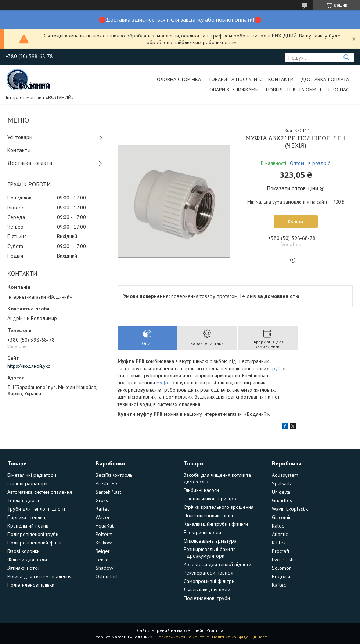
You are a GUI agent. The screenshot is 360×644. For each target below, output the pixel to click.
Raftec (102, 509)
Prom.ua (215, 630)
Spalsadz (282, 483)
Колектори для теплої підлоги (217, 564)
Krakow (104, 543)
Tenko (102, 560)
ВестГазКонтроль (114, 475)
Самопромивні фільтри (209, 581)
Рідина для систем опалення (39, 576)
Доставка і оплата (325, 79)
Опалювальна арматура (210, 541)
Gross (102, 500)
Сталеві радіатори (28, 483)
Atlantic (280, 534)
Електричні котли (202, 532)
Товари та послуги (233, 79)
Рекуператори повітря (208, 573)
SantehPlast (108, 492)
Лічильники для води (207, 590)
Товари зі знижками (233, 90)
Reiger (103, 551)
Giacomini (282, 517)
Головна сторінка (178, 79)
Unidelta (281, 492)
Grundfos (282, 500)
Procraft (281, 551)
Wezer (103, 517)
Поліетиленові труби (207, 598)
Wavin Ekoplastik (290, 509)
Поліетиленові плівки (31, 585)
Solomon (282, 568)
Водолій (281, 576)
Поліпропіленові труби (33, 534)
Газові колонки (24, 551)
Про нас (339, 90)
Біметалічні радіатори (32, 475)
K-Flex (279, 543)
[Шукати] (346, 57)
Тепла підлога (23, 500)
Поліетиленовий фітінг (209, 515)
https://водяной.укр (29, 366)
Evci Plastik (284, 560)
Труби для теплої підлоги (36, 509)
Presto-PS (107, 483)
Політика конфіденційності (240, 637)
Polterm (104, 534)
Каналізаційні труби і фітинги (216, 524)
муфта (164, 382)
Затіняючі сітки (23, 568)
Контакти (281, 79)
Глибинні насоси (201, 490)
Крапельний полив (28, 526)
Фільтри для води (27, 560)
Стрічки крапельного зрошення (219, 507)
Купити (296, 222)
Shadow (104, 568)
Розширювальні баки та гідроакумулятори (210, 553)
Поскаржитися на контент (182, 637)
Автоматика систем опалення (40, 492)
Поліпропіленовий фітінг (35, 543)
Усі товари (20, 137)
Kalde (278, 526)
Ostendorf (107, 576)
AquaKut (105, 526)
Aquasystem (285, 475)
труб (276, 368)
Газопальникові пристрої (211, 499)
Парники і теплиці (27, 517)
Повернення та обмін (294, 90)
